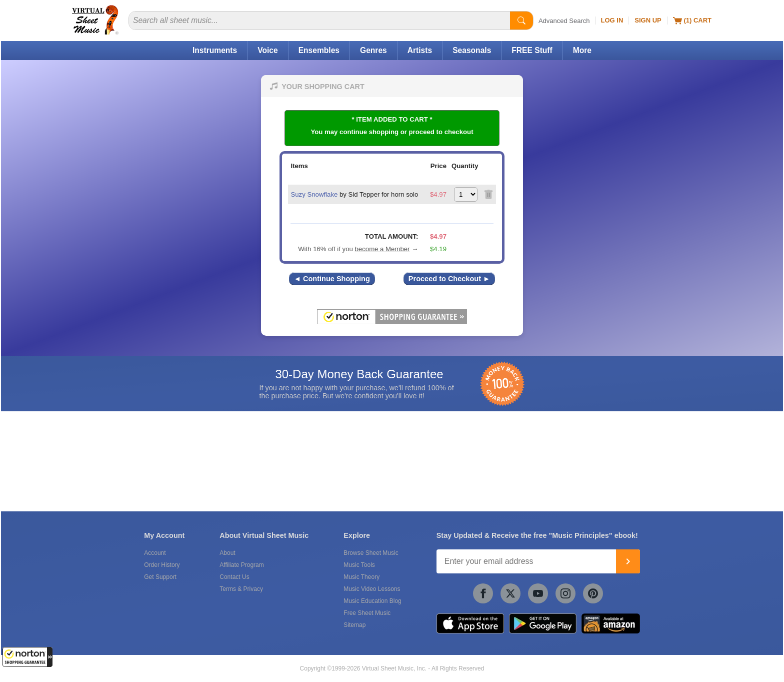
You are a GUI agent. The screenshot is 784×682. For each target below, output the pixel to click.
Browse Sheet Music (371, 553)
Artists (420, 50)
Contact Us (234, 577)
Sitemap (354, 625)
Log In (612, 20)
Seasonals (472, 50)
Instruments (215, 50)
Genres (373, 50)
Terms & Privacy (241, 589)
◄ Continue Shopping (332, 279)
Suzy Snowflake (314, 194)
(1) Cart (692, 21)
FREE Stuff (532, 50)
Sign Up (648, 20)
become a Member (382, 249)
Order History (162, 565)
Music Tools (359, 565)
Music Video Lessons (372, 589)
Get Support (160, 577)
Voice (267, 50)
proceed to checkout (441, 132)
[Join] (628, 561)
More (582, 50)
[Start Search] (521, 21)
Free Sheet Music (367, 613)
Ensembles (319, 50)
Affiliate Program (241, 565)
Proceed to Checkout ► (449, 279)
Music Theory (361, 577)
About (227, 553)
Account (155, 553)
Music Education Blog (372, 601)
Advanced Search (564, 21)
